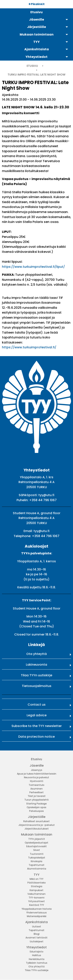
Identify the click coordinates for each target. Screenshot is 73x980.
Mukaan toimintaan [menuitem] (37, 34)
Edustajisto (37, 952)
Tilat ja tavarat (37, 796)
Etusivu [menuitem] (36, 12)
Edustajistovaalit (36, 846)
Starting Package (36, 804)
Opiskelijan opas (36, 807)
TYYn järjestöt (37, 839)
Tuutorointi (37, 854)
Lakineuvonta (36, 665)
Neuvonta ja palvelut (36, 777)
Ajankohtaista (36, 922)
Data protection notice (36, 737)
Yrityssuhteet (36, 901)
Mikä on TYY (36, 879)
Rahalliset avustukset (36, 821)
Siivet (37, 850)
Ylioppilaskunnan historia (37, 909)
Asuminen (36, 789)
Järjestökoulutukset (37, 829)
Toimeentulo (36, 785)
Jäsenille (37, 766)
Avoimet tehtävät (36, 938)
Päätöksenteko (37, 883)
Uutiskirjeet (37, 941)
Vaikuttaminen (36, 894)
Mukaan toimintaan (37, 834)
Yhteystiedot (36, 947)
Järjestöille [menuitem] (36, 27)
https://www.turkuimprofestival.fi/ (29, 347)
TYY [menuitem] (36, 42)
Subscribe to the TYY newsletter (37, 726)
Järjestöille (37, 817)
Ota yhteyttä (36, 654)
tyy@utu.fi (46, 495)
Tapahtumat (36, 865)
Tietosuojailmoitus (37, 686)
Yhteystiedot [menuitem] (36, 57)
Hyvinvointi (37, 781)
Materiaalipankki (37, 916)
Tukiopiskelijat (37, 858)
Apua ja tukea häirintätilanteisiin (37, 774)
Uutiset (37, 927)
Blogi (37, 934)
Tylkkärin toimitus (37, 963)
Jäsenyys (37, 770)
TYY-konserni (36, 898)
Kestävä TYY (37, 905)
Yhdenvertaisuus (36, 913)
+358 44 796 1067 (43, 500)
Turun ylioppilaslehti (36, 800)
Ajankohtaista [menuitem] (37, 49)
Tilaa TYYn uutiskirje (36, 675)
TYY (37, 875)
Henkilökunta (37, 959)
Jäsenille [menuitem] (36, 20)
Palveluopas (36, 811)
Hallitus (37, 955)
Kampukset (36, 890)
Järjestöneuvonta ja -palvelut (37, 825)
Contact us (37, 705)
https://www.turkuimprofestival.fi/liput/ (33, 267)
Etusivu (32, 66)
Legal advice (37, 715)
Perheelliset (36, 792)
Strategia (37, 886)
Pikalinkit (37, 4)
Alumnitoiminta (37, 869)
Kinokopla (36, 861)
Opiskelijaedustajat (36, 843)
